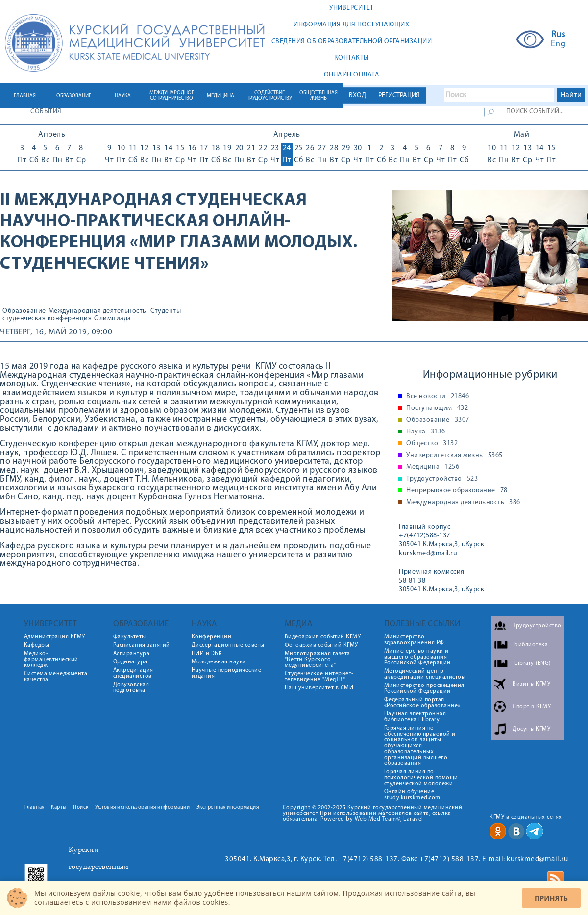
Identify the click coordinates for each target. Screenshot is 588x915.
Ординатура (130, 662)
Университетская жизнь (454, 456)
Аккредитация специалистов (133, 673)
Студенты (166, 311)
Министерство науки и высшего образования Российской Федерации (417, 657)
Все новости (438, 397)
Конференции (212, 637)
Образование (24, 311)
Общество (432, 444)
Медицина (433, 467)
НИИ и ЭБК (207, 654)
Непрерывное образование (457, 491)
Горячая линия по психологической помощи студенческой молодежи (421, 778)
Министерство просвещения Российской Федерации (424, 688)
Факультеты (130, 637)
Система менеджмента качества (56, 677)
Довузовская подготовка (131, 687)
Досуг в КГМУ (531, 729)
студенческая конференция (47, 319)
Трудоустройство (442, 479)
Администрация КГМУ (55, 637)
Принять (551, 898)
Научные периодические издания (227, 673)
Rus (558, 35)
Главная (35, 807)
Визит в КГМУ (531, 684)
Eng (558, 44)
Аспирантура (132, 654)
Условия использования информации (142, 807)
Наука (426, 432)
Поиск (81, 807)
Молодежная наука (219, 662)
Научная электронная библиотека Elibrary (415, 717)
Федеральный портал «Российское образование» (422, 703)
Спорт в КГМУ (532, 707)
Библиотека (531, 645)
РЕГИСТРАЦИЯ (399, 95)
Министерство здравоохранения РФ (414, 640)
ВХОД (357, 95)
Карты (59, 807)
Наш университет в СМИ (319, 688)
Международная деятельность (98, 311)
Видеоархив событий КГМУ (323, 637)
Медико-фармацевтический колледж (51, 660)
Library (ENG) (533, 663)
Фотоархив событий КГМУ (321, 645)
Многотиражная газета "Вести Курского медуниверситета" (318, 660)
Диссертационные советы (228, 645)
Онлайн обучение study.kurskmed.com (412, 795)
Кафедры (37, 645)
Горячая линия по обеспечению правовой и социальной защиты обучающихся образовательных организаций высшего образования (420, 746)
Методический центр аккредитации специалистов (425, 674)
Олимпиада (113, 319)
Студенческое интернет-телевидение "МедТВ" (319, 677)
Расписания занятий (142, 645)
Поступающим (437, 408)
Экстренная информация (228, 807)
